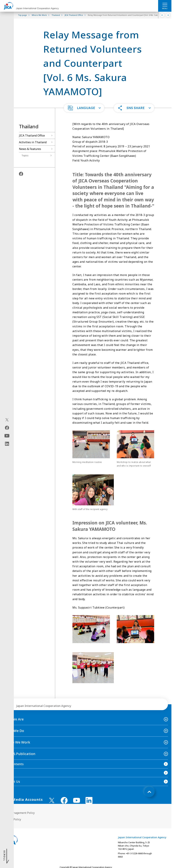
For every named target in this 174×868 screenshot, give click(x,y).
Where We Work (17, 742)
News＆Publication (19, 754)
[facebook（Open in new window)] (7, 428)
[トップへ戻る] (149, 792)
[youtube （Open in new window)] (77, 800)
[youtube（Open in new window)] (7, 436)
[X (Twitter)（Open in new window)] (7, 420)
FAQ (7, 773)
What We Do (14, 731)
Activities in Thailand (33, 142)
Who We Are (14, 719)
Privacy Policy (12, 819)
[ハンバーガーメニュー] (165, 4)
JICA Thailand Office (32, 135)
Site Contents (14, 764)
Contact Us (12, 782)
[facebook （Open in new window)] (64, 800)
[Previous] (162, 15)
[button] (84, 108)
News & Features (30, 149)
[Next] (168, 15)
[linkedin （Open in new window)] (89, 800)
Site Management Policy (19, 813)
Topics (25, 155)
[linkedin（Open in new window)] (7, 444)
